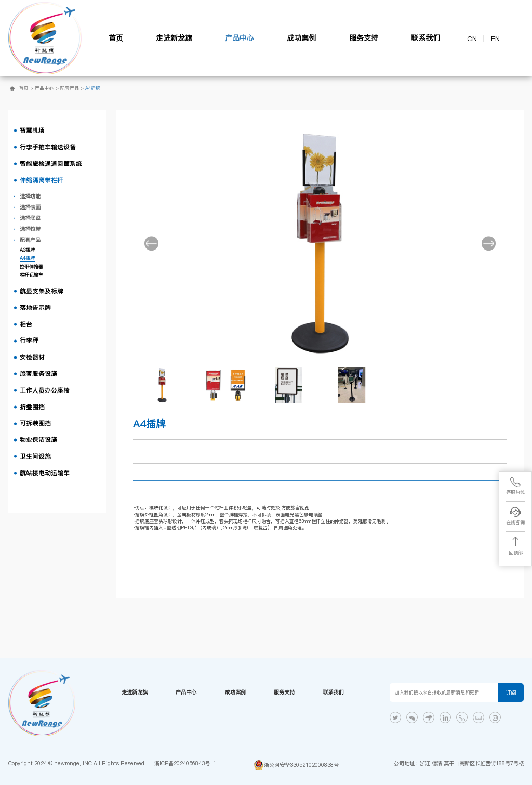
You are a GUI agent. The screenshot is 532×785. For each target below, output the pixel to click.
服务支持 (364, 38)
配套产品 (70, 88)
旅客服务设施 (38, 374)
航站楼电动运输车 (45, 473)
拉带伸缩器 (31, 267)
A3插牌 (27, 250)
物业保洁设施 (38, 440)
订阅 (511, 692)
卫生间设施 (35, 456)
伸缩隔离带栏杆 (42, 180)
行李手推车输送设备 (48, 147)
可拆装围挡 (35, 423)
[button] (152, 243)
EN (495, 38)
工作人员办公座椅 (45, 390)
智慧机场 (32, 130)
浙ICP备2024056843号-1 (185, 763)
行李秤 (29, 341)
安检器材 (32, 357)
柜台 (26, 324)
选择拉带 (30, 229)
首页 (116, 38)
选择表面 (30, 207)
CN (472, 38)
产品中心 (240, 38)
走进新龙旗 (174, 38)
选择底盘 (30, 218)
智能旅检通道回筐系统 (51, 164)
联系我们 (425, 38)
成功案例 (301, 38)
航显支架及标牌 (42, 291)
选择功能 (30, 196)
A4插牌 (93, 88)
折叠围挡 (32, 407)
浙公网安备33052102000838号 (301, 765)
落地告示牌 (35, 308)
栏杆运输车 (31, 275)
